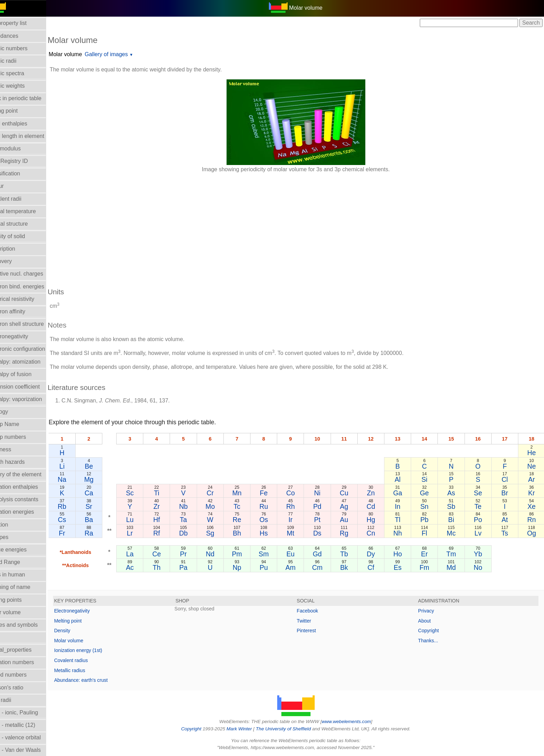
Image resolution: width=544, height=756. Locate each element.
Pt (325, 520)
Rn (532, 520)
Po (480, 520)
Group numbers (23, 437)
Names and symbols (29, 625)
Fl (428, 533)
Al (403, 479)
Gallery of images (123, 54)
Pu (273, 567)
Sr (104, 506)
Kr (532, 493)
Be (104, 466)
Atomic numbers (24, 48)
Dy (377, 554)
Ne (532, 466)
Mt (299, 533)
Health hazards (23, 462)
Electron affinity (23, 311)
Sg (221, 533)
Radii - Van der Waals (31, 750)
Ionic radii (16, 700)
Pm (247, 554)
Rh (299, 506)
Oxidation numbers (27, 662)
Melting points (21, 600)
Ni (325, 493)
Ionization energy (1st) (95, 650)
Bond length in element (32, 136)
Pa (196, 567)
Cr (221, 493)
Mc (454, 533)
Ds (325, 533)
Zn (377, 493)
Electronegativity (24, 336)
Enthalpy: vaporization (31, 399)
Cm (325, 567)
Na (78, 479)
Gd (325, 554)
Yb (480, 554)
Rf (169, 533)
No (480, 567)
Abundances (19, 36)
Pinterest (314, 631)
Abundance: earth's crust (97, 680)
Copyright (433, 631)
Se (480, 493)
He (532, 453)
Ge (428, 493)
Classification (20, 173)
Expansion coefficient (30, 387)
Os (273, 520)
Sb (454, 506)
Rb (78, 506)
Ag (351, 506)
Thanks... (432, 641)
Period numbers (23, 675)
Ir (299, 520)
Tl (402, 520)
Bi (454, 520)
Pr (195, 554)
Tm (454, 554)
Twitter (312, 621)
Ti (169, 493)
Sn (428, 506)
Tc (247, 506)
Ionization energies (27, 512)
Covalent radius (87, 660)
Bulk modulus (20, 149)
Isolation (14, 525)
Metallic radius (86, 670)
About (429, 621)
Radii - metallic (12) (28, 725)
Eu (299, 554)
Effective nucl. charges (32, 274)
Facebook (316, 611)
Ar (532, 479)
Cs (78, 520)
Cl (506, 479)
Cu (351, 493)
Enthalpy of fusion (26, 374)
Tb (351, 554)
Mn (247, 493)
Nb (195, 506)
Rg (351, 533)
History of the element (31, 474)
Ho (403, 554)
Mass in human (23, 575)
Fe (273, 493)
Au (351, 520)
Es (403, 567)
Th (170, 567)
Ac (144, 567)
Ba (104, 520)
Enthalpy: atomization (30, 362)
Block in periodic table (31, 98)
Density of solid (23, 236)
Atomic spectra (22, 73)
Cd (377, 506)
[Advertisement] (272, 227)
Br (506, 493)
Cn (377, 533)
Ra (104, 533)
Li (78, 466)
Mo (222, 506)
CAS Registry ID (24, 161)
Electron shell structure (32, 324)
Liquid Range (20, 562)
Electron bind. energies (32, 286)
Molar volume (20, 612)
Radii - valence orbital (31, 737)
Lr (144, 533)
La (144, 554)
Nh (403, 533)
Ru (273, 506)
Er (428, 554)
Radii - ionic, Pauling (29, 712)
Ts (506, 533)
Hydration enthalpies (29, 487)
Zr (170, 506)
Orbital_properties (26, 650)
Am (299, 567)
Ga (402, 493)
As (454, 493)
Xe (532, 506)
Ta (195, 520)
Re (247, 520)
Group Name (20, 424)
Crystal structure (24, 224)
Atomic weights (23, 86)
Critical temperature (28, 211)
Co (299, 493)
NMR (10, 637)
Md (454, 567)
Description (18, 249)
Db (195, 533)
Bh (247, 533)
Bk (351, 567)
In (402, 506)
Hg (377, 520)
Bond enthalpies (24, 124)
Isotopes (14, 537)
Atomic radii (18, 61)
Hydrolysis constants (29, 499)
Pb (428, 520)
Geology (14, 412)
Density (79, 631)
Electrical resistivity (27, 299)
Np (247, 567)
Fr (78, 533)
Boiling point (19, 111)
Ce (170, 554)
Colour (12, 186)
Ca (104, 493)
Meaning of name (25, 587)
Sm (273, 554)
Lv (480, 533)
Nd (222, 554)
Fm (428, 567)
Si (428, 479)
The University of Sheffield (292, 729)
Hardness (16, 449)
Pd (325, 506)
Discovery (16, 261)
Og (532, 533)
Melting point (84, 621)
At (506, 520)
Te (480, 506)
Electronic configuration (33, 349)
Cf (377, 567)
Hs (273, 533)
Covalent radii (21, 199)
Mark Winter (247, 729)
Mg (104, 479)
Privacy (430, 611)
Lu (144, 520)
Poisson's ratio (22, 688)
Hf (169, 520)
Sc (144, 493)
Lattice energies (23, 550)
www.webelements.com (355, 722)
